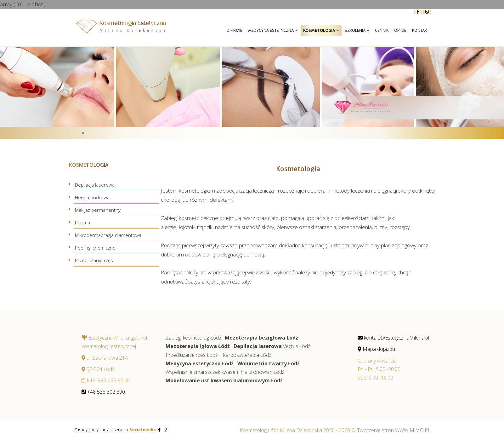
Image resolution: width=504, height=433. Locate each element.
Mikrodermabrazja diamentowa (108, 235)
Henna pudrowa (92, 197)
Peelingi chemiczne (95, 248)
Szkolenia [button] (357, 31)
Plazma (82, 222)
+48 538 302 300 (103, 392)
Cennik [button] (382, 31)
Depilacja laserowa (95, 185)
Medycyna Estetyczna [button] (273, 31)
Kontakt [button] (421, 31)
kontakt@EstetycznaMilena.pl (393, 338)
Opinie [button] (400, 31)
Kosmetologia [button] (321, 31)
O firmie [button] (234, 31)
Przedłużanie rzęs (94, 260)
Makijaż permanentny (98, 210)
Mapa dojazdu (376, 349)
